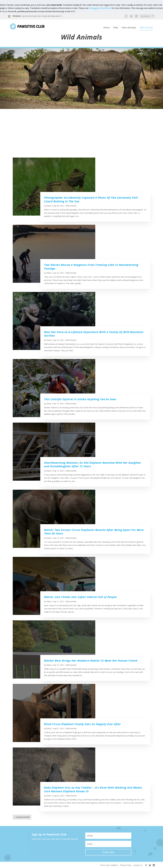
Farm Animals (129, 26)
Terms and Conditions (109, 865)
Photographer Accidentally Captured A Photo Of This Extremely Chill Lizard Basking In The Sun (91, 199)
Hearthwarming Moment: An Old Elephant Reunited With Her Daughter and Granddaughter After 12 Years (93, 464)
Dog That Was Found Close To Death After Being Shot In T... (42, 16)
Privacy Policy (126, 865)
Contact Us (138, 865)
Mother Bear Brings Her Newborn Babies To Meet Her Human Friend (91, 660)
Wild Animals (146, 26)
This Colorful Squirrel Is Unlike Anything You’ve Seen (80, 399)
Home (107, 26)
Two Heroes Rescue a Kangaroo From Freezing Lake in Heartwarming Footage (91, 267)
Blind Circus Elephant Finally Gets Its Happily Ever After (82, 724)
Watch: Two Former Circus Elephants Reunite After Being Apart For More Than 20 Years (94, 532)
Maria (49, 206)
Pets (116, 26)
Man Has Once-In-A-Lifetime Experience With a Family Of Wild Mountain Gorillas (94, 334)
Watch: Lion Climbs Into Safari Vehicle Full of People (80, 597)
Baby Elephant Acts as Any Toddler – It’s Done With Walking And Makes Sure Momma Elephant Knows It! (93, 789)
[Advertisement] (81, 136)
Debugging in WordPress (100, 8)
